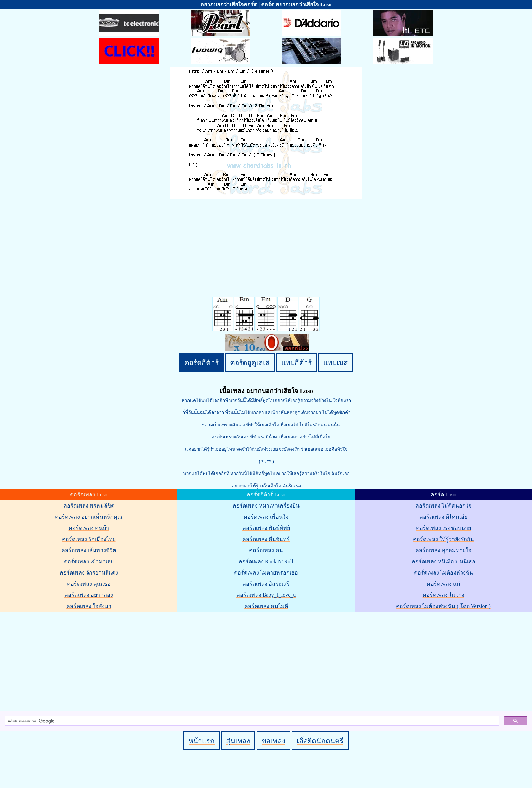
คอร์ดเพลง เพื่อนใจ (266, 517)
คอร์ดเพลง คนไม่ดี (266, 606)
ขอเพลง (273, 741)
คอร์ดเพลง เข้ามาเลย (89, 561)
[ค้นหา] (251, 721)
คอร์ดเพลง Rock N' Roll (266, 561)
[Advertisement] (267, 660)
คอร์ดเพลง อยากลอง (89, 595)
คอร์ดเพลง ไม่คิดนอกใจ (443, 506)
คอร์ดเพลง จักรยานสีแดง (89, 573)
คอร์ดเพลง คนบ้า (89, 528)
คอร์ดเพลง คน (266, 550)
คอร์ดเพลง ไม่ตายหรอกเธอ (266, 573)
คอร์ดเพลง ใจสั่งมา (89, 606)
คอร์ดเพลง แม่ (444, 584)
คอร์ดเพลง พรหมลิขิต (89, 506)
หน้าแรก (202, 741)
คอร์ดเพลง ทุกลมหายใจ (443, 550)
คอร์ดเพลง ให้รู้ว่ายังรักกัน (444, 539)
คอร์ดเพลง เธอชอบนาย (444, 528)
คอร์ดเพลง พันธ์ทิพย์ (266, 528)
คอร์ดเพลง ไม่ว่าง (444, 595)
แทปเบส (336, 363)
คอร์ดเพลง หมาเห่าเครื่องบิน (266, 506)
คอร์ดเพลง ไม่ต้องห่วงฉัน (444, 573)
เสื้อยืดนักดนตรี (320, 741)
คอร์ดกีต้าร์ (202, 363)
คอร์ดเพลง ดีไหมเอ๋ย (443, 517)
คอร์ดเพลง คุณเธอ (89, 584)
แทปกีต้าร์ (296, 363)
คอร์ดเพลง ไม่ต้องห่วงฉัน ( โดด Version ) (443, 606)
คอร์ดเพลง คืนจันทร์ (266, 539)
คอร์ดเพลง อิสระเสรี (266, 584)
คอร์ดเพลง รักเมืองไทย (89, 539)
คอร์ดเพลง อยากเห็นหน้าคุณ (89, 517)
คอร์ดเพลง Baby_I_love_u (266, 595)
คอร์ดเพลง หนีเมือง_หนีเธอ (444, 561)
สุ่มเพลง (238, 741)
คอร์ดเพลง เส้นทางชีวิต (89, 550)
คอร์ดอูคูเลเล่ (250, 363)
